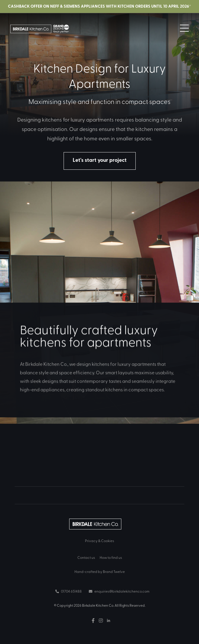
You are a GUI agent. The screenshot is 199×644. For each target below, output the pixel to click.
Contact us (86, 557)
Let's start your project (100, 160)
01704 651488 (69, 591)
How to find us (111, 557)
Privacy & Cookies (99, 541)
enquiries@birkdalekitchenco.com (119, 591)
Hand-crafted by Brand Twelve (100, 571)
